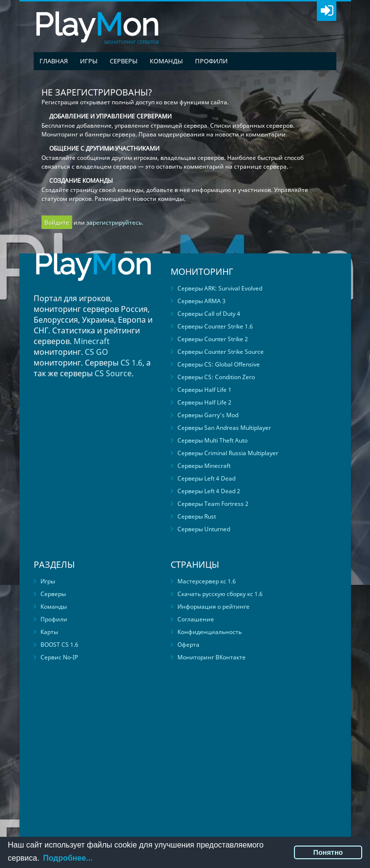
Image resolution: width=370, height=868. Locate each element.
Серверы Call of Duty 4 (209, 314)
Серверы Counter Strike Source (221, 352)
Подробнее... (68, 858)
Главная (54, 61)
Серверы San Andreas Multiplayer (224, 428)
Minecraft (92, 341)
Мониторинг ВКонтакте (212, 657)
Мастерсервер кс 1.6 (207, 581)
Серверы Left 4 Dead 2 (209, 491)
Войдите (57, 222)
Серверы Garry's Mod (208, 415)
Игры (89, 61)
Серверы (124, 61)
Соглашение (196, 619)
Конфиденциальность (210, 632)
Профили (211, 61)
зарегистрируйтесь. (115, 222)
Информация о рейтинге (214, 607)
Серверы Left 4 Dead (206, 478)
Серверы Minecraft (204, 466)
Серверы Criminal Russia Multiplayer (228, 453)
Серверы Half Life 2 (204, 402)
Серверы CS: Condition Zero (216, 377)
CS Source (113, 373)
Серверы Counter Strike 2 (213, 339)
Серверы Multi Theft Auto (213, 440)
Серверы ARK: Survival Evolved (220, 288)
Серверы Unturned (204, 529)
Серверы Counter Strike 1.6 (215, 326)
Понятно (328, 852)
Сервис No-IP (59, 657)
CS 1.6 (131, 363)
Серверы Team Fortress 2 (213, 504)
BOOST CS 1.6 (59, 645)
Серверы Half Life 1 (204, 390)
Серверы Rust (197, 516)
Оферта (188, 645)
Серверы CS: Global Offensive (219, 364)
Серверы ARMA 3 (202, 301)
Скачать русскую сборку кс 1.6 (220, 594)
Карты (49, 632)
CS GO (97, 352)
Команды (166, 61)
